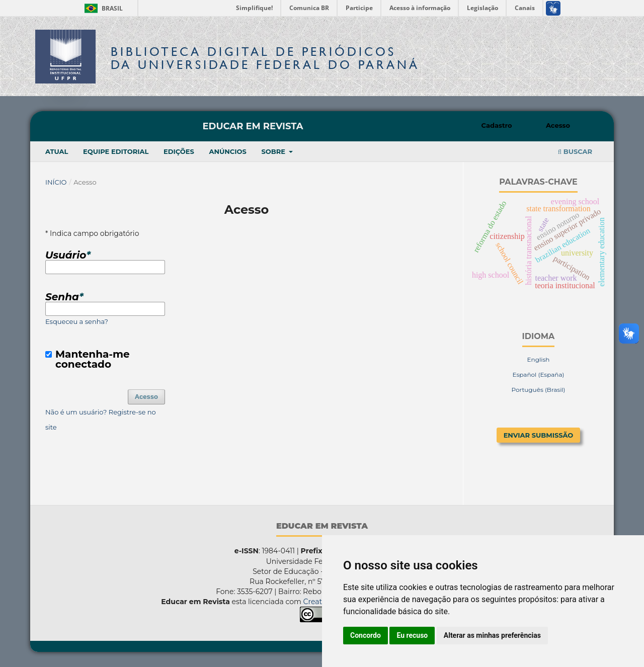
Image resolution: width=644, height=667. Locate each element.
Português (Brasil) (538, 390)
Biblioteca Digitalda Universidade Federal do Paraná (265, 58)
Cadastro (497, 125)
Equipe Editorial (116, 151)
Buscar (575, 151)
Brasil (102, 8)
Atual (57, 151)
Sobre (274, 151)
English (539, 359)
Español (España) (538, 374)
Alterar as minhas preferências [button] (492, 635)
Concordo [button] (366, 635)
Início (56, 182)
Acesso (558, 125)
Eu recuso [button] (412, 635)
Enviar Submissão (539, 435)
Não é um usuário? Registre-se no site (101, 420)
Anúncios (227, 151)
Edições (179, 151)
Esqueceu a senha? (77, 321)
